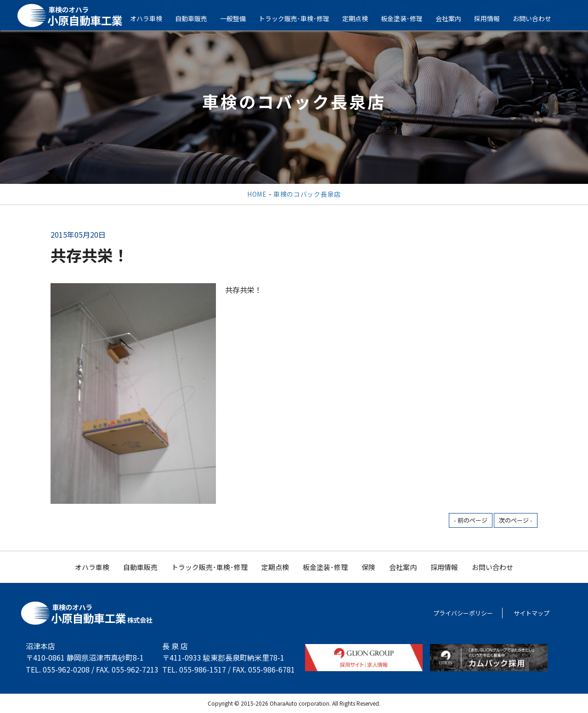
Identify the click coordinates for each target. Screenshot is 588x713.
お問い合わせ (538, 18)
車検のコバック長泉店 (307, 194)
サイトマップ (531, 613)
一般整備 (239, 18)
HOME (257, 194)
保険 (368, 567)
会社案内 (455, 18)
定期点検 (362, 18)
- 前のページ (471, 520)
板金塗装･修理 (408, 18)
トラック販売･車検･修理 (300, 18)
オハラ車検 (153, 18)
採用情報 (493, 18)
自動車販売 (198, 18)
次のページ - (516, 520)
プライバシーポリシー (463, 613)
